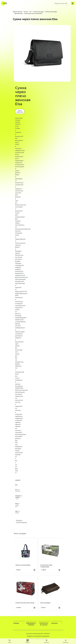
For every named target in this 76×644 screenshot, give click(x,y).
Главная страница (17, 12)
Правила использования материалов (38, 636)
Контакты (57, 623)
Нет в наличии (20, 111)
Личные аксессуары (38, 12)
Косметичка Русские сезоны (25, 603)
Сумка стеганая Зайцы (23, 565)
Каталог (26, 12)
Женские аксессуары (51, 12)
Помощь (19, 623)
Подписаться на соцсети (45, 624)
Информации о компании (32, 624)
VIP (31, 12)
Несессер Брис (45, 603)
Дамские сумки (19, 13)
